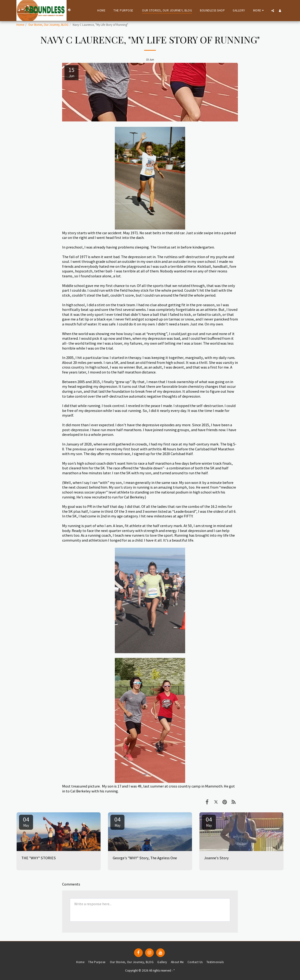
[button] (273, 11)
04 (26, 822)
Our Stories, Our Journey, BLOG (48, 25)
